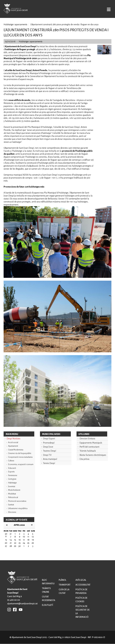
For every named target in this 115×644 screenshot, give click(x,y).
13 (6, 540)
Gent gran (12, 479)
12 (33, 537)
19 (33, 540)
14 (11, 540)
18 (28, 540)
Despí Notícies (13, 439)
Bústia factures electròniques (93, 455)
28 (11, 546)
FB (14, 610)
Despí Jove (48, 447)
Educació (12, 468)
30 (20, 546)
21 (11, 543)
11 (28, 537)
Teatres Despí (49, 451)
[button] (104, 54)
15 (15, 540)
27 (6, 546)
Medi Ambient (14, 490)
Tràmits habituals (88, 451)
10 (24, 537)
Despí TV (47, 455)
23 (20, 543)
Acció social (13, 442)
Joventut (12, 486)
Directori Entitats (87, 439)
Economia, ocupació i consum (21, 464)
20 (6, 543)
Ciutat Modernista (16, 450)
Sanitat (11, 505)
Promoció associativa (17, 501)
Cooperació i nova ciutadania (20, 457)
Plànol (62, 580)
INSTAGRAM (9, 610)
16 (20, 540)
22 (15, 543)
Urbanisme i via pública (18, 508)
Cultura (11, 461)
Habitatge (12, 483)
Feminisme (13, 475)
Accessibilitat (83, 585)
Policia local (13, 497)
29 (15, 546)
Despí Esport (49, 439)
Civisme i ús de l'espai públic (20, 453)
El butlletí (47, 605)
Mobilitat (12, 494)
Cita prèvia (84, 459)
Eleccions (12, 512)
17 (24, 540)
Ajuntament (13, 446)
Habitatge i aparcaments (15, 24)
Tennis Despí (49, 463)
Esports (11, 472)
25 (28, 543)
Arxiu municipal (50, 459)
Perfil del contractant (89, 447)
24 (24, 543)
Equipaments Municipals (91, 443)
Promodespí (49, 443)
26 (33, 543)
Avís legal (81, 580)
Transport (65, 585)
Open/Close (108, 9)
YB (20, 610)
